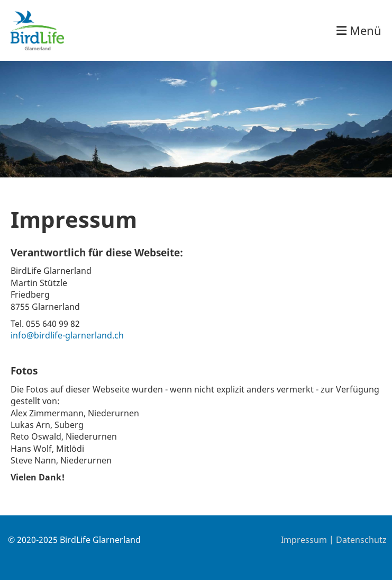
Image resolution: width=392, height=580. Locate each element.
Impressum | (308, 540)
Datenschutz (361, 540)
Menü (359, 30)
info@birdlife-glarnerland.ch (67, 335)
